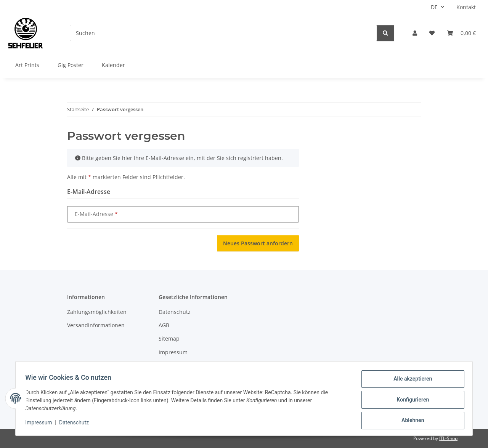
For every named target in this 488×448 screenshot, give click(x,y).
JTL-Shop (448, 438)
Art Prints (27, 65)
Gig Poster (71, 65)
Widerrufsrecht (178, 366)
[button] (415, 33)
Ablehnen (410, 421)
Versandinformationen (96, 325)
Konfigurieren (410, 401)
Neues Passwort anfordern (258, 243)
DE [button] (434, 7)
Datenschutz (77, 424)
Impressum (41, 424)
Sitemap (169, 338)
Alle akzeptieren (410, 381)
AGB (164, 325)
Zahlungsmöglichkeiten (97, 312)
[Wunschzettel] (432, 33)
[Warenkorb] (461, 33)
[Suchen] (223, 33)
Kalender (113, 65)
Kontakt (466, 7)
